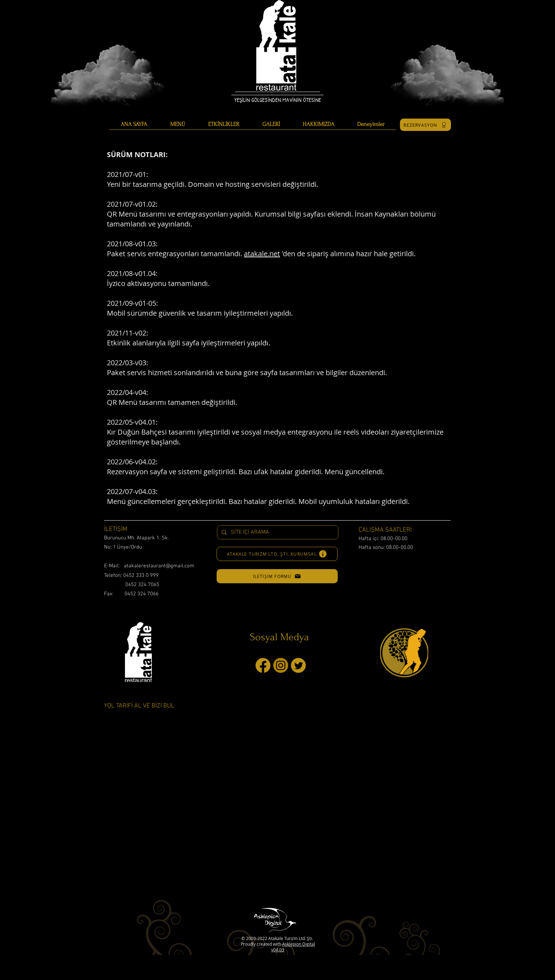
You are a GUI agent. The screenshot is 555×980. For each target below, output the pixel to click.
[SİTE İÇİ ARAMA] (277, 532)
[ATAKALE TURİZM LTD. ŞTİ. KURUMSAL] (277, 554)
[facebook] (263, 665)
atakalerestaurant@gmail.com (159, 566)
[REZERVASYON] (425, 125)
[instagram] (281, 665)
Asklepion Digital (299, 944)
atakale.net (262, 254)
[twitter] (298, 665)
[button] (277, 576)
